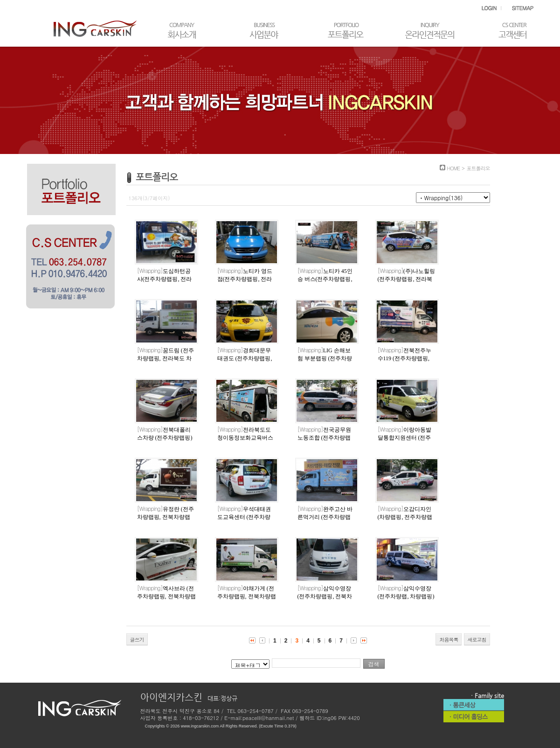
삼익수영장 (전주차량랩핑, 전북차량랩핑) (325, 596)
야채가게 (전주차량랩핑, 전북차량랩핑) (247, 596)
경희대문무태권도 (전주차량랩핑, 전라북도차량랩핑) (245, 358)
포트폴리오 (478, 168)
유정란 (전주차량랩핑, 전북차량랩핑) (166, 517)
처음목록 (449, 640)
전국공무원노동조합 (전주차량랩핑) (324, 438)
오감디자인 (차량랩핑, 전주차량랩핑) (405, 517)
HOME (453, 168)
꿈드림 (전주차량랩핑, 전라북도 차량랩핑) (166, 358)
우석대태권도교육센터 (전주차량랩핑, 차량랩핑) (244, 517)
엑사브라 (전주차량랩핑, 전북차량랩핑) (166, 596)
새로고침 (477, 640)
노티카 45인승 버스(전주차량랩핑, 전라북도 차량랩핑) (325, 279)
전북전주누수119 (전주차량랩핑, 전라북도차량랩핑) (404, 358)
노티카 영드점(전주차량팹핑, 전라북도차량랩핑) (245, 279)
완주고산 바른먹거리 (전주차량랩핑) (325, 517)
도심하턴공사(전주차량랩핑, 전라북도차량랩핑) (165, 279)
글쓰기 (137, 640)
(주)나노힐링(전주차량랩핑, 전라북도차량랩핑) (406, 279)
